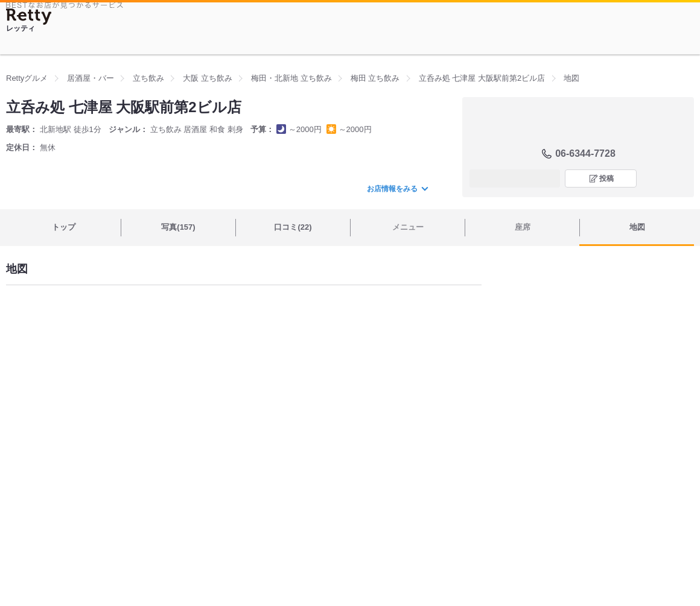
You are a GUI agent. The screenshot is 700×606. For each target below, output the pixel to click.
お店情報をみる (397, 189)
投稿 (606, 178)
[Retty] (29, 17)
